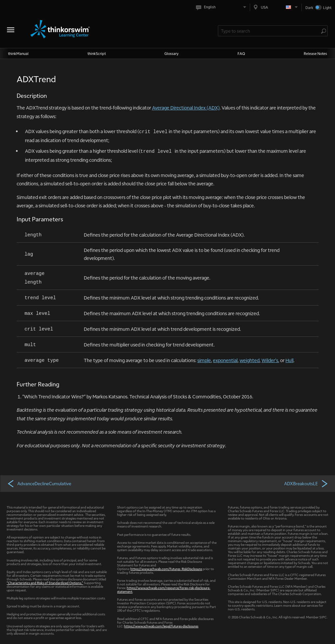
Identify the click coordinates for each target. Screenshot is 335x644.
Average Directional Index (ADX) (186, 107)
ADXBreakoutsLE (306, 483)
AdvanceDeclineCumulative (39, 483)
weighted (250, 360)
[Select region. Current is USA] (276, 7)
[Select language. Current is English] (222, 7)
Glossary (171, 53)
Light (327, 7)
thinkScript (97, 53)
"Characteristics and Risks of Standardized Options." (45, 583)
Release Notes (315, 53)
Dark (309, 7)
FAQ (241, 53)
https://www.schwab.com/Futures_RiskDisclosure (166, 569)
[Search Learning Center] (269, 31)
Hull (289, 360)
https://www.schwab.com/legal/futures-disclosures (161, 626)
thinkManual (18, 53)
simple (204, 360)
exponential (225, 360)
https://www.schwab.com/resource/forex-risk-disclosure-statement (164, 589)
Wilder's (270, 360)
